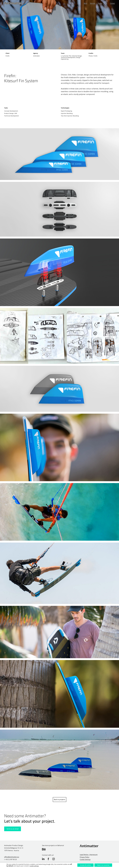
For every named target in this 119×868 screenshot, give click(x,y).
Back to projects (60, 799)
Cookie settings (34, 866)
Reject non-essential (103, 865)
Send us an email (13, 829)
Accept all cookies (85, 865)
